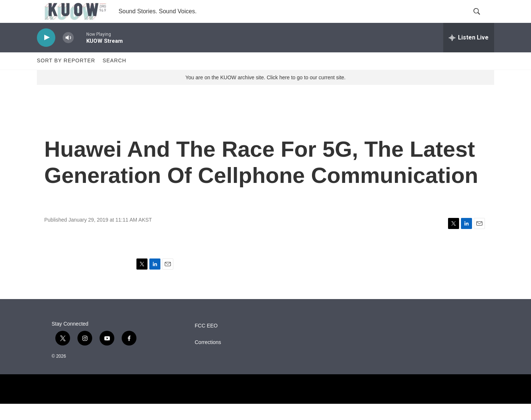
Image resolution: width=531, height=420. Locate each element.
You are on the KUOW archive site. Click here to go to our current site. (265, 93)
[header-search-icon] (482, 20)
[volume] (68, 54)
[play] (46, 54)
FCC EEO (206, 342)
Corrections (208, 359)
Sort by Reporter (66, 77)
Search (114, 77)
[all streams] (469, 53)
